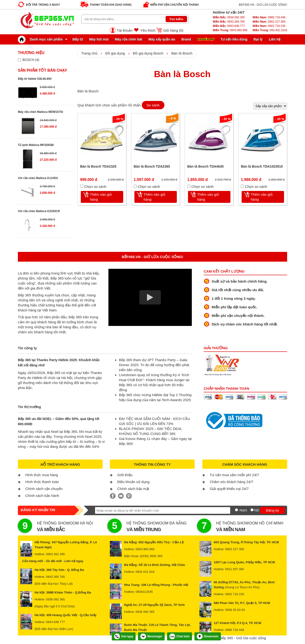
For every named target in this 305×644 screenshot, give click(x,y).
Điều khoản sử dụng (133, 482)
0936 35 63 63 (235, 610)
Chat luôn (179, 636)
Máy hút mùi (99, 39)
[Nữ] (252, 510)
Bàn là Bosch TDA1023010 (262, 166)
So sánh (153, 105)
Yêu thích (148, 30)
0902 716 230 (235, 594)
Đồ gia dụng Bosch (148, 53)
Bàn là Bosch (182, 53)
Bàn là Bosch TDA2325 (98, 166)
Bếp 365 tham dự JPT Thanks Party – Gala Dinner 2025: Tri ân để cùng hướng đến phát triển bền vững (154, 365)
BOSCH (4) (31, 60)
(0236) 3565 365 (151, 556)
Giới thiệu (125, 475)
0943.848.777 (229, 26)
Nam (243, 510)
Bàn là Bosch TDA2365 (152, 166)
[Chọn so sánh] (82, 186)
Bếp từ (78, 39)
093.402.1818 (270, 30)
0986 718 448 (235, 630)
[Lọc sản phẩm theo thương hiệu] (19, 60)
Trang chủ (89, 53)
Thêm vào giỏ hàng (101, 197)
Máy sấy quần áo (162, 39)
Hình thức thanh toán (42, 482)
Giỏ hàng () (173, 30)
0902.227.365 (269, 22)
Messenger (151, 636)
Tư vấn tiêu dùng (234, 39)
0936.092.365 (229, 17)
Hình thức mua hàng (42, 475)
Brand (186, 39)
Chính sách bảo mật (133, 489)
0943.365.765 (229, 22)
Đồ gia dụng (115, 53)
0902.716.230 (269, 26)
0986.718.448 (269, 17)
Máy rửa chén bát (129, 39)
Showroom (208, 636)
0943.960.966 (230, 30)
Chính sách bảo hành (42, 496)
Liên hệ (275, 39)
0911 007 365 (235, 569)
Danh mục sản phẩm (41, 39)
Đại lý (258, 39)
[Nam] (236, 510)
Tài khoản (125, 30)
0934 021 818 (145, 572)
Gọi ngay (124, 636)
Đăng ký (272, 510)
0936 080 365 (145, 612)
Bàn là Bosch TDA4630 (206, 166)
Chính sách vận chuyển (44, 489)
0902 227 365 (235, 549)
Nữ (257, 510)
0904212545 (144, 592)
